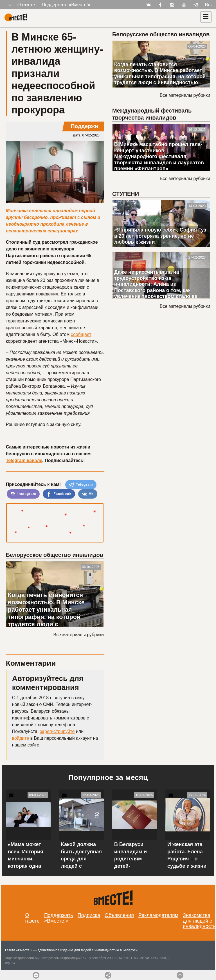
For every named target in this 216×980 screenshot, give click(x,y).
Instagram (23, 494)
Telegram (81, 485)
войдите (21, 738)
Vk (88, 494)
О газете (26, 5)
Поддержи (85, 126)
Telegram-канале (24, 460)
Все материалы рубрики (79, 635)
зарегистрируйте (57, 731)
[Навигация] (206, 17)
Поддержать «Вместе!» (66, 5)
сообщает (81, 334)
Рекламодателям (158, 915)
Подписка (89, 915)
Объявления (119, 915)
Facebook (59, 494)
